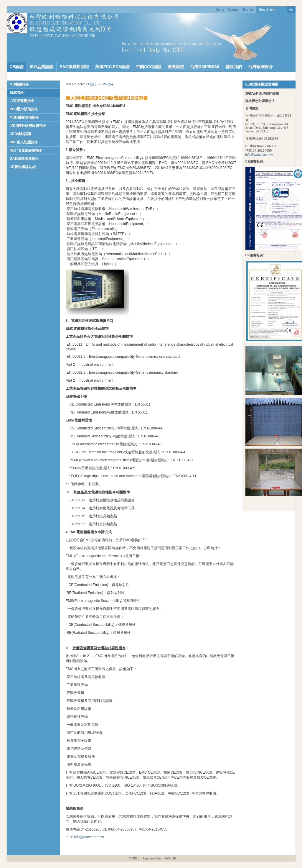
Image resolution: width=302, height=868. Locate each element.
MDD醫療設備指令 (24, 117)
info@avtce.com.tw (259, 155)
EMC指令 (17, 93)
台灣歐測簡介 (260, 67)
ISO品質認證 (42, 67)
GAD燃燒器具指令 (24, 159)
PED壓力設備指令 (24, 109)
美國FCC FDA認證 (112, 67)
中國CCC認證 (148, 67)
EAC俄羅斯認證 (74, 67)
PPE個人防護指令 (24, 142)
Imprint (248, 9)
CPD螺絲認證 (20, 134)
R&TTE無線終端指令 (26, 150)
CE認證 (17, 67)
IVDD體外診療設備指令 (28, 126)
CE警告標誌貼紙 (23, 167)
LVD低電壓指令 (22, 101)
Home (220, 9)
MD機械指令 (20, 84)
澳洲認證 (176, 67)
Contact (234, 9)
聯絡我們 (234, 67)
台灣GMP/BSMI (205, 67)
